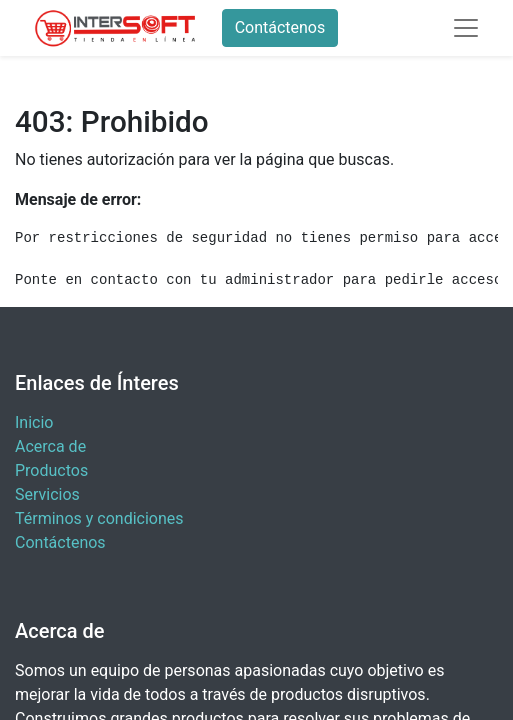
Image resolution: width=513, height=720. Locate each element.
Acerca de (50, 446)
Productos (51, 470)
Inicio (34, 422)
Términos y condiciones (99, 518)
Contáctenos (280, 27)
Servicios (47, 494)
